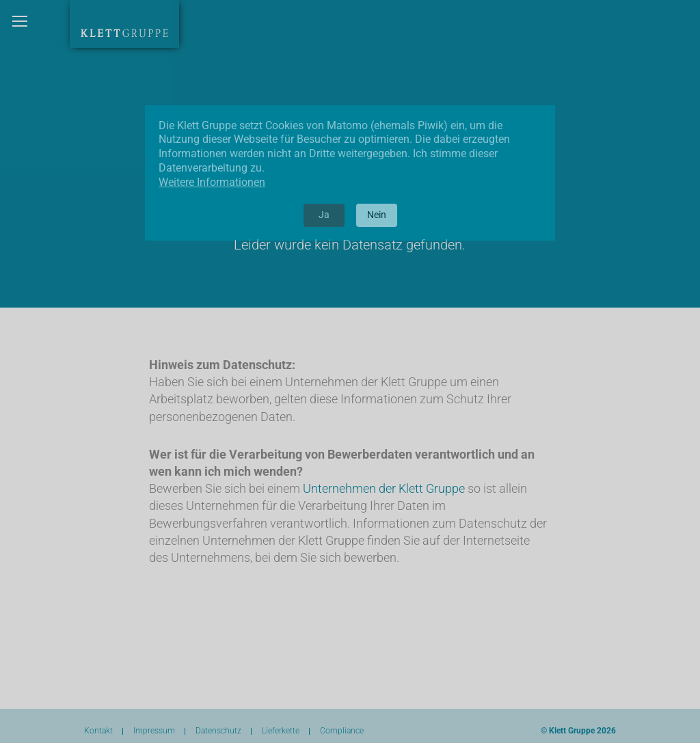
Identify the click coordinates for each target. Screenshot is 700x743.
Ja (324, 215)
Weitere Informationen (212, 182)
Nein (377, 215)
